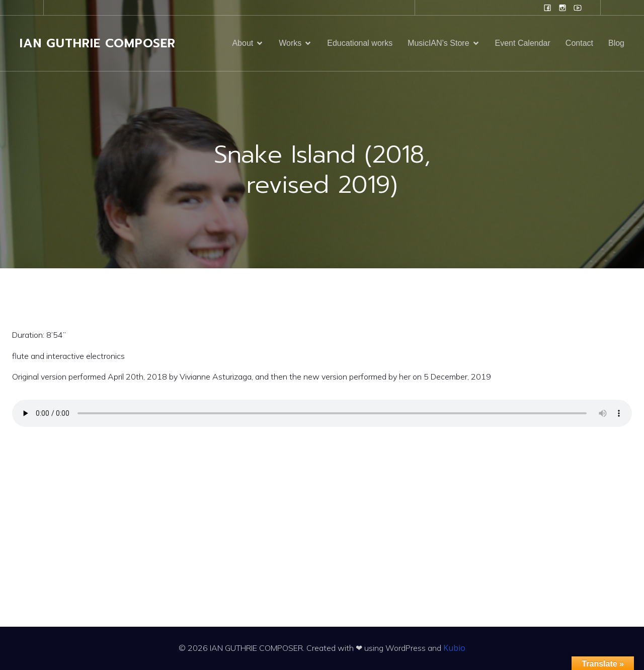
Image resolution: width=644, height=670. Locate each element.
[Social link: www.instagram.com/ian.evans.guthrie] (562, 8)
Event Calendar (523, 43)
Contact (579, 43)
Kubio (454, 648)
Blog (616, 43)
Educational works (360, 43)
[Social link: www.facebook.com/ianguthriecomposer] (547, 8)
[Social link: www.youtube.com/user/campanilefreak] (578, 8)
